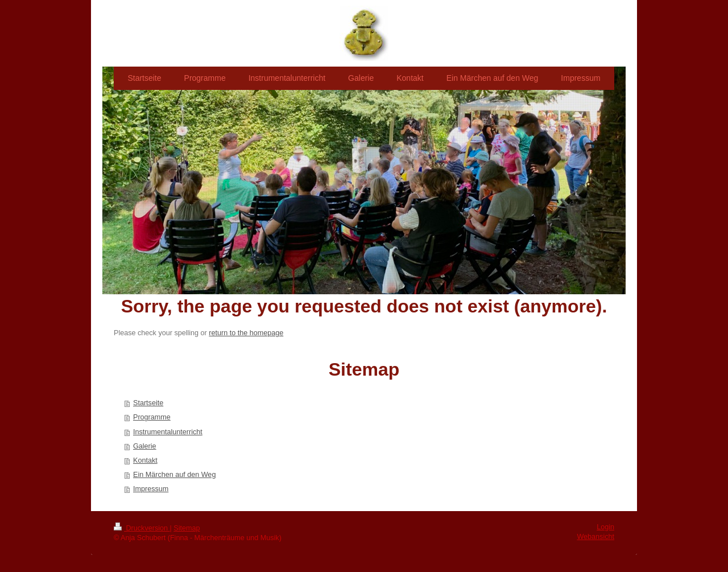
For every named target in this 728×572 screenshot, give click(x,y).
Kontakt (145, 460)
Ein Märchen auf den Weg (174, 475)
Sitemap (187, 528)
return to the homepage (246, 333)
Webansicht (595, 537)
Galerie (145, 446)
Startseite (148, 403)
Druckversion (142, 528)
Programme (152, 417)
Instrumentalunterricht (168, 432)
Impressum (151, 489)
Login (605, 527)
